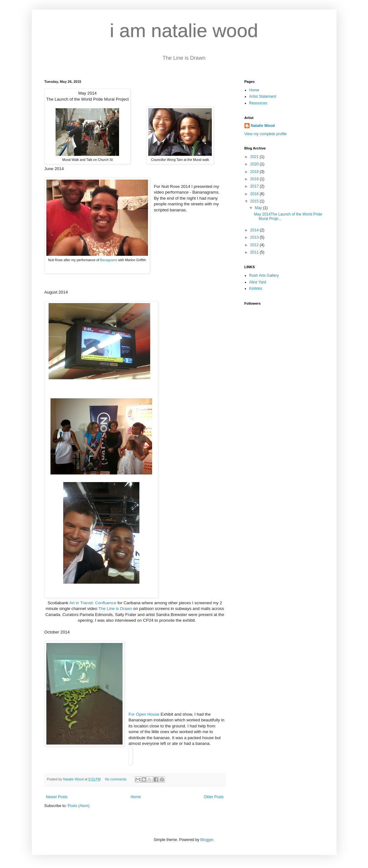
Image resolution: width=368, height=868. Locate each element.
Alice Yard (258, 282)
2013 (255, 237)
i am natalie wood (184, 31)
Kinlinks (256, 288)
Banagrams (109, 260)
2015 (255, 201)
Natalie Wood (263, 126)
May (259, 208)
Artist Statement (263, 96)
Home (136, 797)
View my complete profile (266, 134)
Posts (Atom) (79, 806)
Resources (258, 103)
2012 (255, 245)
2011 (255, 252)
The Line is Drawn (115, 609)
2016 (255, 194)
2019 (255, 172)
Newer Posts (57, 797)
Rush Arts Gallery (264, 275)
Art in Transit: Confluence (93, 603)
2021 (255, 157)
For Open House (144, 714)
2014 (255, 230)
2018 (255, 179)
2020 (255, 164)
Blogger (207, 840)
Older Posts (214, 797)
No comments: (117, 779)
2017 (255, 186)
